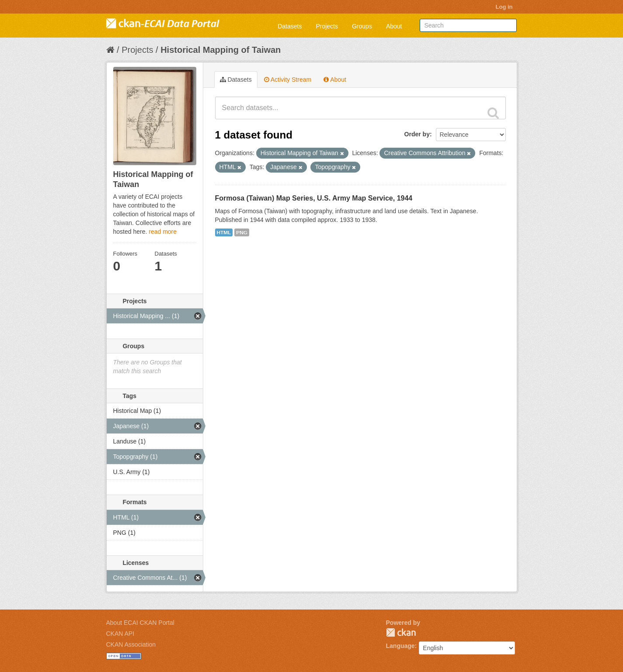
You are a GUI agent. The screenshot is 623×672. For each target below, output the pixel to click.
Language (400, 646)
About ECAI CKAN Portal (140, 623)
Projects (327, 26)
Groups (362, 26)
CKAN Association (131, 644)
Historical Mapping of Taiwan (221, 50)
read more (163, 232)
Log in (504, 7)
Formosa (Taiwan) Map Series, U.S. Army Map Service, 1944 (314, 198)
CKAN (401, 632)
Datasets (290, 26)
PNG (242, 232)
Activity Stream (288, 80)
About (394, 26)
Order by (417, 134)
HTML (224, 232)
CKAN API (120, 634)
